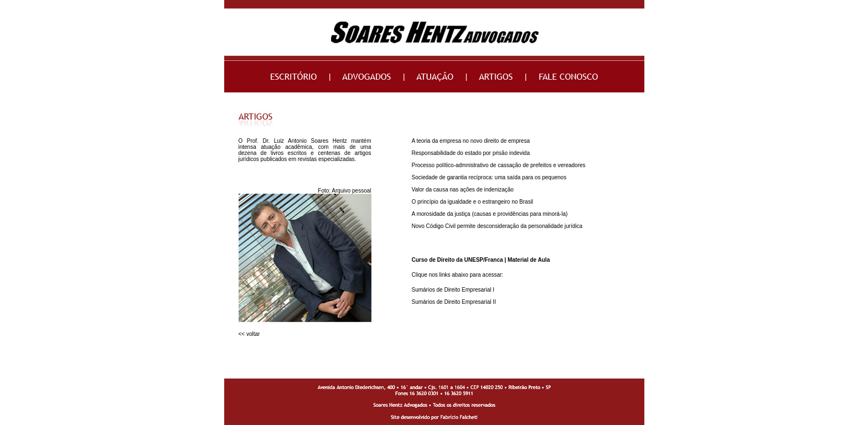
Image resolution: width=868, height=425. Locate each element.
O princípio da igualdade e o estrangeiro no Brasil (473, 202)
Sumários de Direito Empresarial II (454, 302)
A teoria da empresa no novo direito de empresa (471, 141)
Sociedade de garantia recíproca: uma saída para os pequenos (489, 177)
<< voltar (249, 334)
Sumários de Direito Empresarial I (453, 290)
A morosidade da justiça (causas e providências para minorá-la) (490, 214)
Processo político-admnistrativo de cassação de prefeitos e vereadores (499, 165)
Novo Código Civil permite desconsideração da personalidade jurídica (497, 226)
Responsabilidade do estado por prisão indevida (471, 153)
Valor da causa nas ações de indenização (463, 190)
